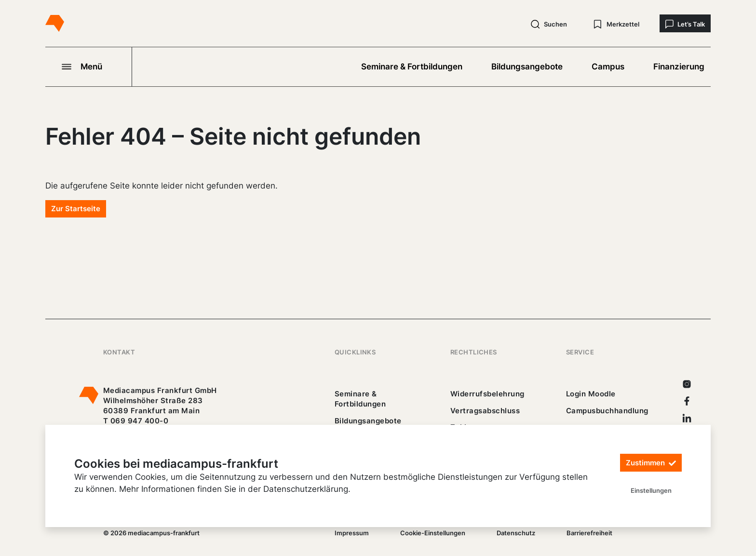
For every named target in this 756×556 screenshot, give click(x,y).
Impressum (352, 533)
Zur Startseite (76, 209)
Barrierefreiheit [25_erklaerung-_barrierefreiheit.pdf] (589, 533)
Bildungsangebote (527, 67)
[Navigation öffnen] (89, 67)
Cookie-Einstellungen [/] (433, 533)
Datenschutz (516, 533)
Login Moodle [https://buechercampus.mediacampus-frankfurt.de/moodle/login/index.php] (591, 394)
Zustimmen (651, 463)
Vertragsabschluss (485, 411)
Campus (608, 67)
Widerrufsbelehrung (487, 394)
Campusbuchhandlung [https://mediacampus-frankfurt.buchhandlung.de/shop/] (607, 411)
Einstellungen (651, 490)
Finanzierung (679, 67)
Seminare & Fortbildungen (412, 67)
